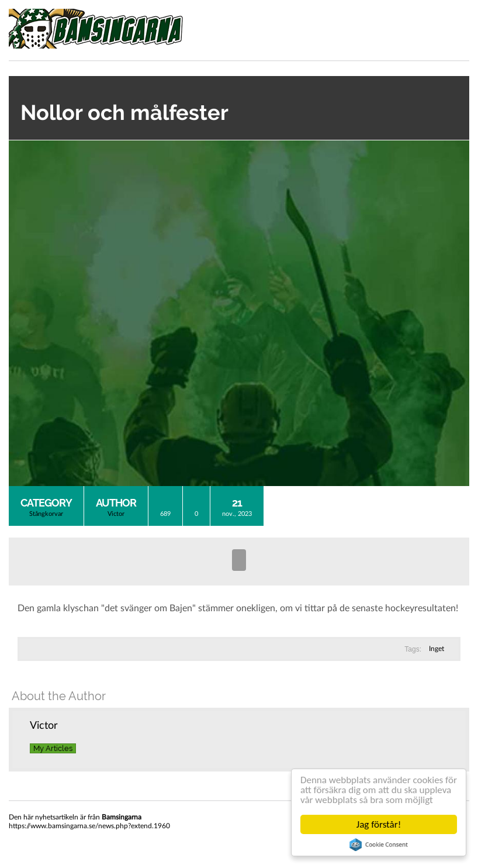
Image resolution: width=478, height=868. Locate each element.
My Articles (53, 748)
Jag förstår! (379, 824)
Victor (116, 514)
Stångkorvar (46, 514)
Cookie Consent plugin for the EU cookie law (379, 845)
